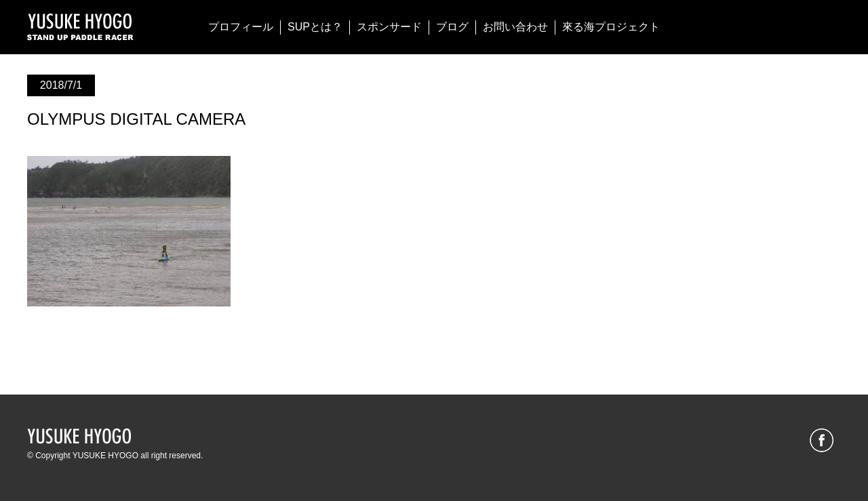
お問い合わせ (515, 27)
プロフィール (241, 27)
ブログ (452, 27)
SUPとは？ (315, 27)
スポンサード (389, 27)
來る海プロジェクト (611, 27)
